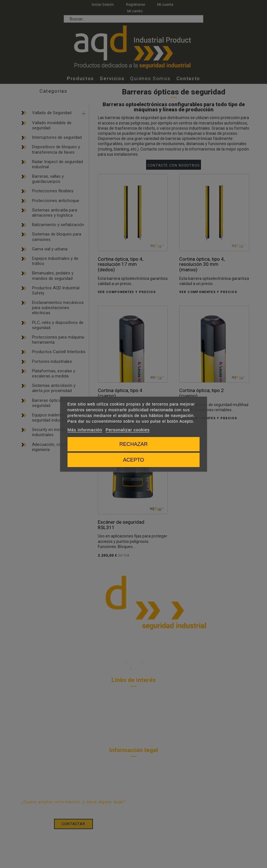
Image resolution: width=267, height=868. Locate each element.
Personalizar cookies (128, 430)
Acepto (133, 460)
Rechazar (133, 444)
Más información (85, 430)
